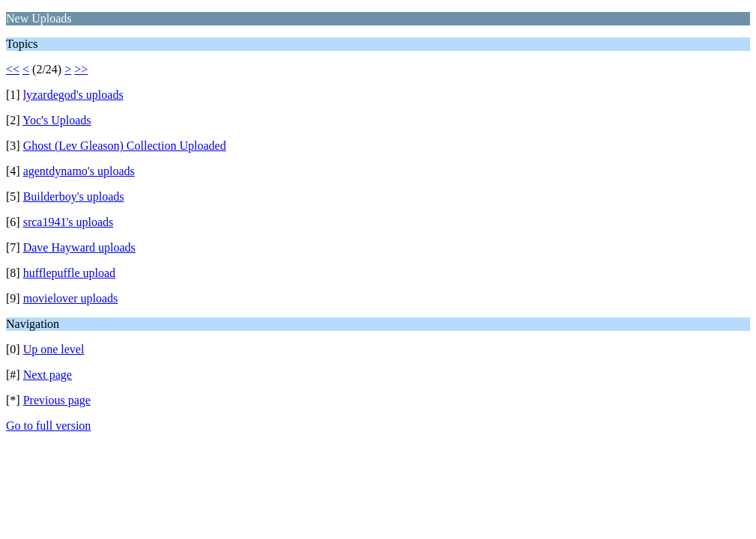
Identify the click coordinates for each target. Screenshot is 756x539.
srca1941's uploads (69, 222)
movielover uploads (71, 298)
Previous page (57, 400)
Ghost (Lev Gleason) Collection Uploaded (125, 146)
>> (81, 69)
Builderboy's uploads (74, 197)
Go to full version (48, 426)
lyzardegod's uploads (73, 95)
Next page (48, 375)
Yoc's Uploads (57, 120)
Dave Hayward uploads (79, 247)
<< (13, 69)
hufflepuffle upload (69, 273)
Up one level (54, 349)
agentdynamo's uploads (79, 171)
